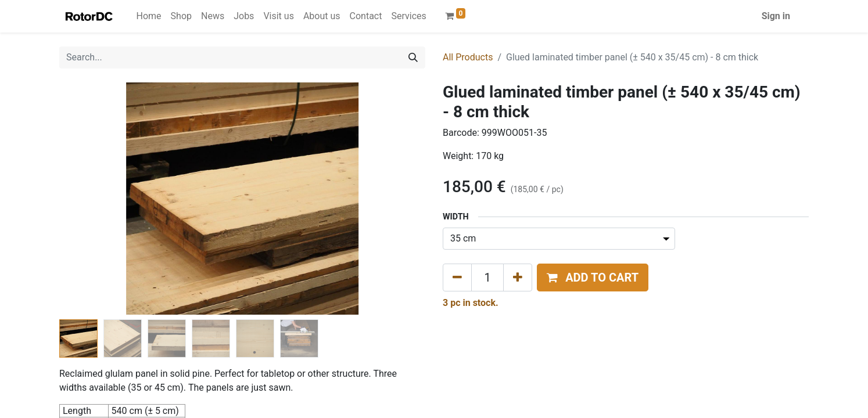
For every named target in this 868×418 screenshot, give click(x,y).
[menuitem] (149, 16)
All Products (468, 57)
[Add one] (518, 278)
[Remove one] (457, 278)
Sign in (776, 16)
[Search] (413, 57)
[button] (593, 278)
